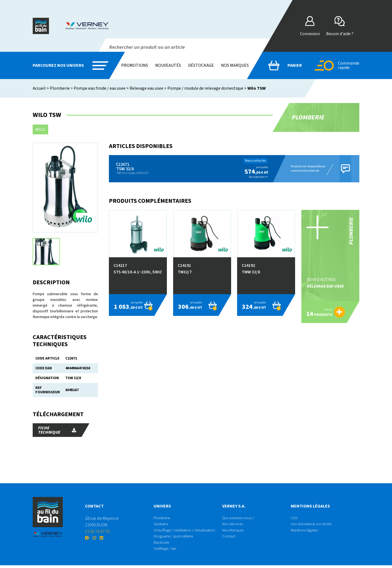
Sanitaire (161, 525)
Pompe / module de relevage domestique (205, 88)
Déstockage (201, 65)
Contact (229, 538)
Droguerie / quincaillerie (175, 538)
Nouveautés (168, 65)
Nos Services (234, 525)
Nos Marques (233, 531)
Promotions (135, 65)
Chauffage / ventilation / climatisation (186, 531)
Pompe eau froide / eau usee (100, 88)
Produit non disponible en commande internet (306, 169)
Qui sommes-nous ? (239, 518)
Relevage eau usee (146, 88)
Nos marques (235, 65)
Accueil (39, 88)
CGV (294, 518)
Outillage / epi (166, 551)
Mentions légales (306, 531)
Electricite (163, 545)
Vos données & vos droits (313, 525)
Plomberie (60, 88)
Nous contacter (252, 161)
